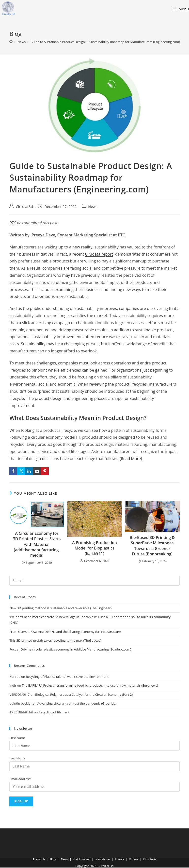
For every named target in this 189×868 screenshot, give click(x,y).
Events (120, 859)
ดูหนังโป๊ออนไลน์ (21, 712)
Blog (53, 859)
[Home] (11, 42)
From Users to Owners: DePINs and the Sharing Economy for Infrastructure (65, 632)
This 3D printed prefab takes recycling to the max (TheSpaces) (55, 640)
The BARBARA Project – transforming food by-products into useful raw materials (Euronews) (90, 685)
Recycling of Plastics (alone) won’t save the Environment (67, 677)
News (93, 207)
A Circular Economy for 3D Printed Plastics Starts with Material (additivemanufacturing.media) (37, 544)
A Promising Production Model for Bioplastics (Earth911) (94, 548)
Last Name (17, 758)
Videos (134, 859)
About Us (39, 859)
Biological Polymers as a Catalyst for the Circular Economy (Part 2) (84, 694)
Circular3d (24, 207)
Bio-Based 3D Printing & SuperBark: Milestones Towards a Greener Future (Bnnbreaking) (152, 546)
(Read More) (131, 459)
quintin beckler (21, 703)
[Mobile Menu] (181, 9)
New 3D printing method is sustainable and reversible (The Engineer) (60, 608)
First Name (17, 738)
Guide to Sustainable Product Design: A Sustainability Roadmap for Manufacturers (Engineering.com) (105, 42)
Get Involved (82, 859)
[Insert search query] (94, 581)
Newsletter (103, 859)
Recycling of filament (54, 712)
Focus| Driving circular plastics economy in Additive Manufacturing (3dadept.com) (70, 649)
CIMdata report (99, 254)
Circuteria (150, 859)
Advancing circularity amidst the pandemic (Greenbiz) (77, 703)
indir (13, 685)
